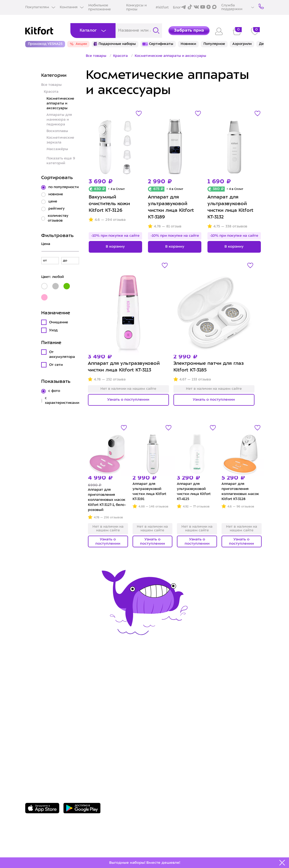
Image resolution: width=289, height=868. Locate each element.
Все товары (51, 85)
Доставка (37, 696)
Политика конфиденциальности (188, 712)
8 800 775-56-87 (55, 755)
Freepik (49, 849)
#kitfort (162, 8)
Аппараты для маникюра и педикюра (59, 120)
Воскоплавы (57, 131)
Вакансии (160, 704)
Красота (51, 92)
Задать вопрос (53, 765)
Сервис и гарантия (48, 688)
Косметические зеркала (60, 140)
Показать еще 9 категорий (61, 161)
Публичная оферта (172, 729)
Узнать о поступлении (128, 400)
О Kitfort (159, 688)
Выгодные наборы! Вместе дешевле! (145, 863)
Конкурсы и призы (136, 7)
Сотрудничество (168, 696)
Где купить (38, 704)
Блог (177, 8)
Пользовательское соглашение (187, 721)
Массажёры (57, 149)
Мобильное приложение (99, 7)
